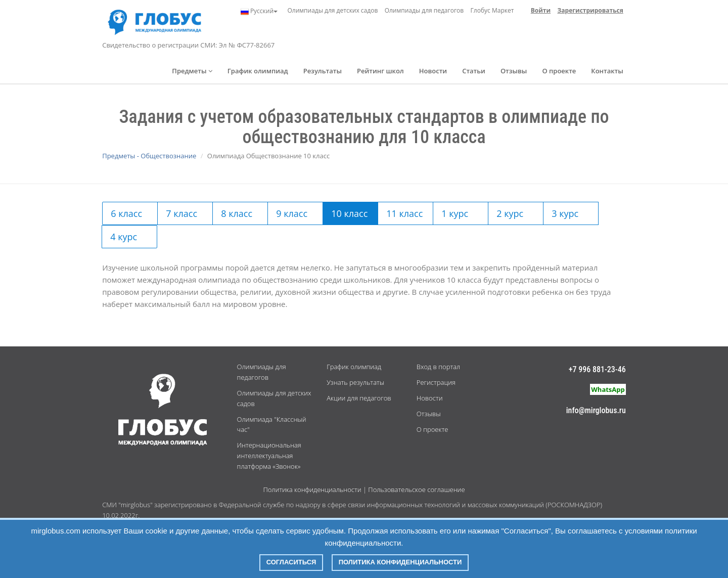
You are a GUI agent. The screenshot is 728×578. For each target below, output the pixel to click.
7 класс (181, 213)
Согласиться (291, 562)
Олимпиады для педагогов (424, 10)
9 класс (292, 213)
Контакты (607, 71)
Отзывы (514, 71)
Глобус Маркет (492, 10)
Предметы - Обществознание (149, 156)
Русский (259, 11)
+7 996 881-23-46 (597, 369)
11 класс (404, 213)
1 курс (455, 213)
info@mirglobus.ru (596, 410)
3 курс (565, 213)
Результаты (323, 71)
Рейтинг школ (380, 71)
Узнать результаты (355, 382)
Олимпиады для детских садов (332, 10)
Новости (433, 71)
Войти (541, 10)
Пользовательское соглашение (416, 490)
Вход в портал (438, 367)
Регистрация (436, 382)
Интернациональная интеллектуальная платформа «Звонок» (269, 456)
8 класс (237, 213)
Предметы (192, 71)
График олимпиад (258, 71)
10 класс (349, 213)
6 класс (126, 213)
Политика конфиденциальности (312, 490)
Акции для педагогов (359, 398)
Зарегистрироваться (590, 10)
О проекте (559, 71)
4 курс (124, 237)
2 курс (510, 213)
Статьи (474, 71)
